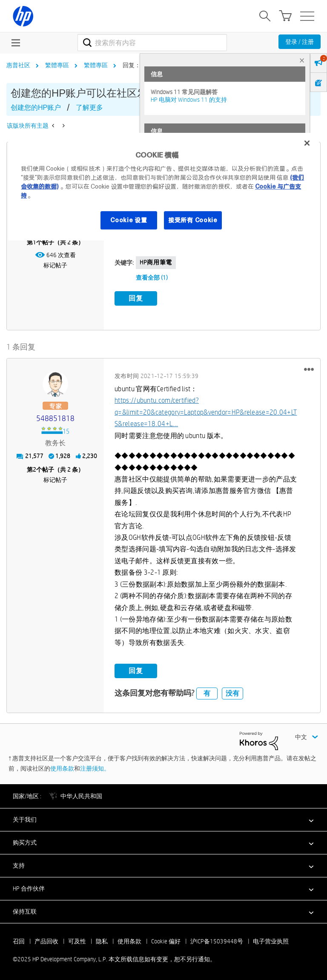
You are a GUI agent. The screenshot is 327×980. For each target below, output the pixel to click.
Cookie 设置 (129, 220)
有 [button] (207, 692)
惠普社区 (18, 65)
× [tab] (302, 60)
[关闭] (307, 143)
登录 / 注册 (300, 42)
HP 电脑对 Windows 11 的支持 (189, 100)
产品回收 (46, 940)
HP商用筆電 (156, 262)
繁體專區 (57, 65)
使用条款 (62, 767)
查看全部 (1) (152, 278)
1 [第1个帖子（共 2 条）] (34, 242)
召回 (19, 940)
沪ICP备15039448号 (217, 940)
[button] (309, 368)
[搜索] (152, 43)
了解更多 (89, 107)
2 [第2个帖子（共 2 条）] (34, 468)
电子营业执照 (271, 940)
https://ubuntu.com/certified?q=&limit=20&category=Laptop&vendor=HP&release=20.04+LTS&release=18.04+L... (206, 411)
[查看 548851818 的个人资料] (55, 417)
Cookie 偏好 (166, 940)
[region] (163, 187)
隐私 (102, 940)
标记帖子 (55, 265)
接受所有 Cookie (193, 220)
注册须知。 (95, 767)
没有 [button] (232, 692)
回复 (136, 298)
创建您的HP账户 (36, 107)
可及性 (77, 940)
